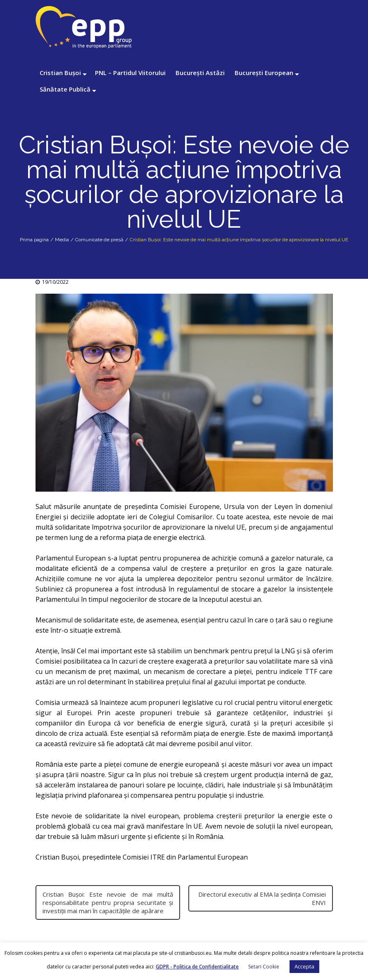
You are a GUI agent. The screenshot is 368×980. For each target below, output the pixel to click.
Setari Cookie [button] (264, 967)
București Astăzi (200, 73)
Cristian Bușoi (60, 73)
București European (264, 73)
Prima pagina (34, 240)
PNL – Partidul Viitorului (130, 73)
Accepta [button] (304, 966)
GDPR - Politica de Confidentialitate (197, 967)
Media (62, 240)
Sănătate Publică (65, 89)
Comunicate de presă (99, 240)
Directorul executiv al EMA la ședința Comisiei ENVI (262, 898)
